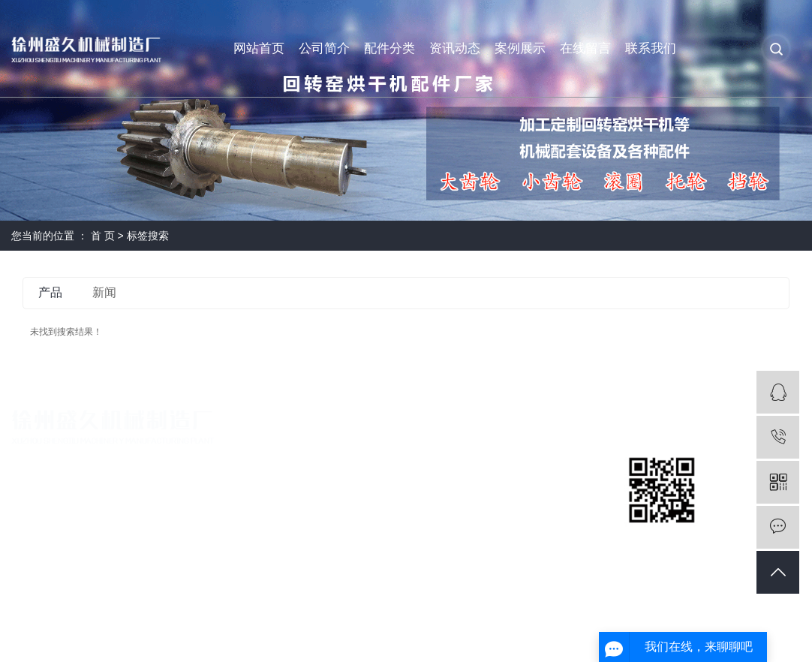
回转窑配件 (415, 460)
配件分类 (389, 48)
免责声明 (780, 630)
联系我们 (651, 48)
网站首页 (259, 48)
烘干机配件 (415, 485)
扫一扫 (662, 540)
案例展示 (520, 48)
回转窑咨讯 (549, 485)
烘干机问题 (549, 511)
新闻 (104, 292)
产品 (50, 292)
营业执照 (275, 485)
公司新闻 (543, 460)
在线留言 (585, 48)
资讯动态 (455, 48)
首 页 (103, 236)
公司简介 (324, 48)
